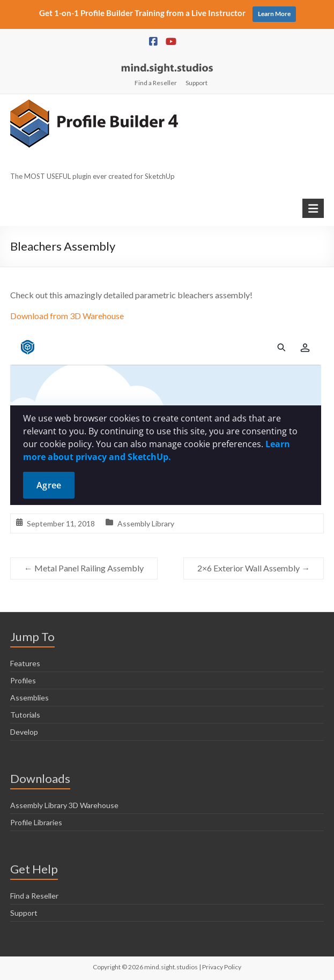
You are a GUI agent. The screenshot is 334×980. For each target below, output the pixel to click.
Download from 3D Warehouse (67, 316)
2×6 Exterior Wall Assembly (254, 568)
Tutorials (25, 715)
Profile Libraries (36, 822)
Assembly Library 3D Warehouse (64, 805)
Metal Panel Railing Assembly (84, 568)
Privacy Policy (222, 967)
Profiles (23, 680)
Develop (24, 732)
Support (196, 83)
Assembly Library (146, 523)
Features (25, 663)
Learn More (274, 14)
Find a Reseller (156, 83)
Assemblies (29, 698)
